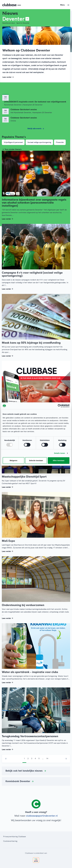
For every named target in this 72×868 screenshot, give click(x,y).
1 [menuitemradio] (24, 758)
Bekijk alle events (36, 129)
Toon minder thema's (12, 149)
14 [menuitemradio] (47, 758)
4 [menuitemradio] (35, 758)
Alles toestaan (59, 460)
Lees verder (8, 77)
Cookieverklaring (10, 841)
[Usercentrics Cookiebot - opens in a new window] (59, 406)
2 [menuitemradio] (28, 758)
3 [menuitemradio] (32, 758)
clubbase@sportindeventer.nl (42, 816)
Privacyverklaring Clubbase (14, 836)
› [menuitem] (66, 759)
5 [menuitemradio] (39, 758)
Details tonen (60, 453)
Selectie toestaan (36, 460)
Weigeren (13, 460)
